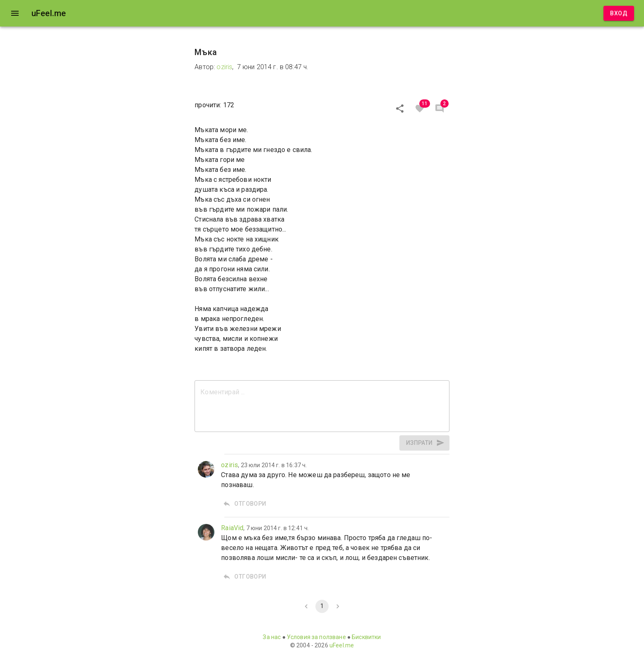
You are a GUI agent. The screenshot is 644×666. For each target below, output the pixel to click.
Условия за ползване (316, 637)
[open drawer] (15, 13)
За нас (272, 637)
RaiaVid (232, 528)
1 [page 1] (322, 606)
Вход (619, 13)
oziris (224, 67)
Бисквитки (366, 637)
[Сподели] (400, 109)
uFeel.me (342, 645)
